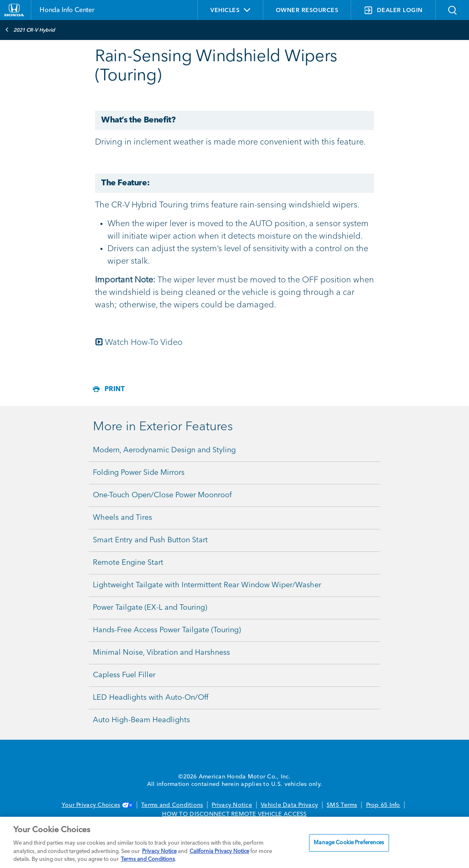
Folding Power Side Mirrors (139, 473)
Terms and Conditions (172, 805)
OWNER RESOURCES (307, 10)
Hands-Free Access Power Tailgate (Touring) (167, 630)
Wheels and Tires (122, 518)
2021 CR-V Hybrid (30, 30)
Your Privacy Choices (97, 805)
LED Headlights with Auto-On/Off (151, 698)
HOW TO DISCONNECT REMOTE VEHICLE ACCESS (234, 814)
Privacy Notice (232, 805)
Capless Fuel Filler (124, 675)
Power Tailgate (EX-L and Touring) (150, 608)
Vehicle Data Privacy (289, 805)
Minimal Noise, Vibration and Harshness (161, 653)
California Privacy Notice (219, 852)
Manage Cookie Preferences (349, 843)
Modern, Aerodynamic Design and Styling (164, 450)
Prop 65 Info (383, 805)
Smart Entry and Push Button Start (150, 540)
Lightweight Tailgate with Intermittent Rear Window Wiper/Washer (207, 585)
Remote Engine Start (128, 563)
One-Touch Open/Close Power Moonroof (162, 495)
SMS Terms (342, 805)
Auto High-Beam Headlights (141, 720)
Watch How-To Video (144, 343)
